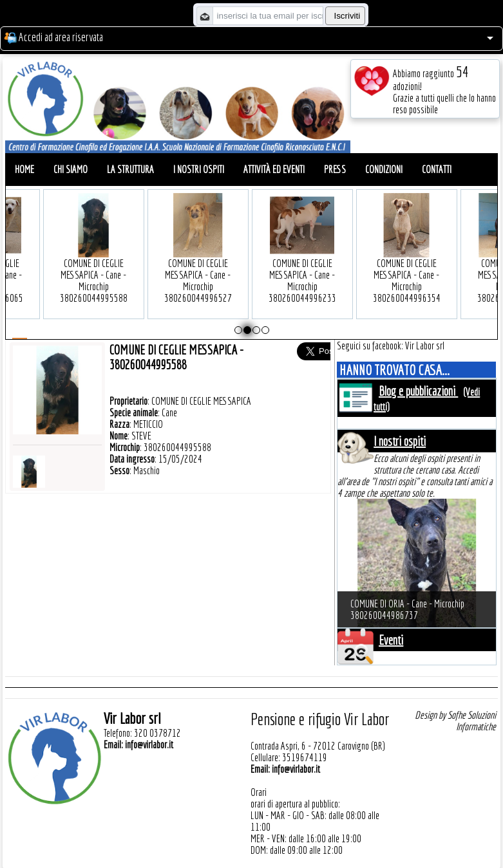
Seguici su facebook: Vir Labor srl (391, 346)
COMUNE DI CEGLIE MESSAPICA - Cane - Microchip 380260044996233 (299, 261)
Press (335, 169)
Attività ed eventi (274, 169)
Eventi (391, 640)
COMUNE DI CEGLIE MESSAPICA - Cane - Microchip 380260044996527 (194, 261)
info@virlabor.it (149, 744)
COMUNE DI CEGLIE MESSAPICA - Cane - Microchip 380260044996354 (403, 261)
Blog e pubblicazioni (418, 391)
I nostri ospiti (199, 169)
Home (24, 169)
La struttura (130, 169)
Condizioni (384, 169)
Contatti (437, 169)
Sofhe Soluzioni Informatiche (472, 721)
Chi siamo (71, 169)
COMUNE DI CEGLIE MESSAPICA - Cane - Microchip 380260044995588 (90, 261)
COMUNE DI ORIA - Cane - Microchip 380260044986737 (407, 609)
